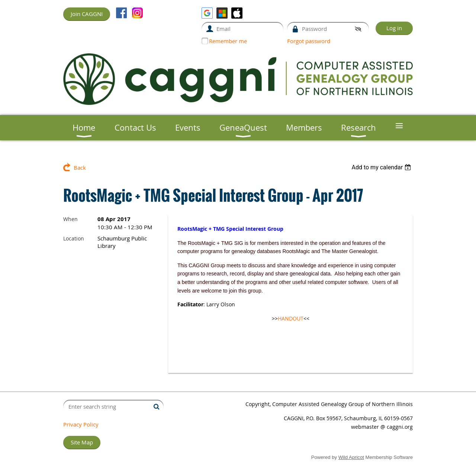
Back (80, 167)
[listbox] (382, 167)
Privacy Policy (81, 424)
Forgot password (309, 41)
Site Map (82, 442)
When (70, 219)
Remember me (228, 41)
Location (74, 238)
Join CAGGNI (87, 14)
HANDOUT (291, 318)
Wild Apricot (351, 457)
